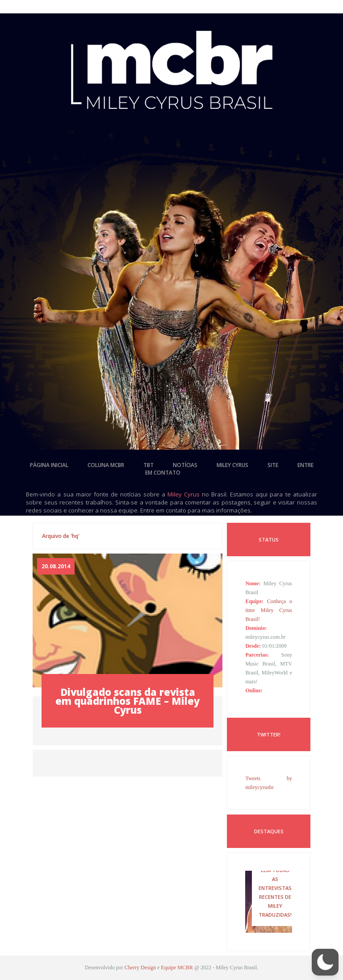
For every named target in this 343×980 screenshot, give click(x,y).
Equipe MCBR (177, 968)
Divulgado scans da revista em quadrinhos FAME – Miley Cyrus (128, 701)
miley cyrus (232, 465)
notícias (185, 465)
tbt (148, 465)
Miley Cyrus (184, 494)
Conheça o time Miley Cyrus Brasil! (269, 610)
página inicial (49, 465)
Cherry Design (140, 968)
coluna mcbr (106, 465)
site (273, 465)
